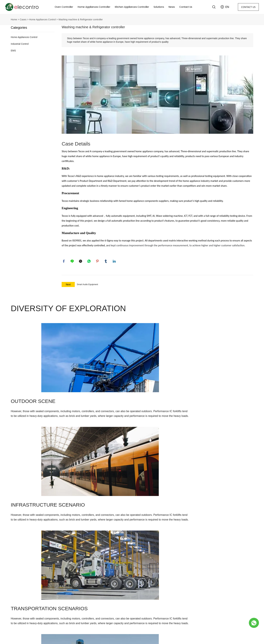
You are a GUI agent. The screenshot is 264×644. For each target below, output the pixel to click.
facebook (64, 262)
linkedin (115, 262)
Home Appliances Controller (94, 7)
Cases (23, 19)
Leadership (78, 604)
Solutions (159, 7)
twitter (81, 262)
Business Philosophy (83, 598)
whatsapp (89, 262)
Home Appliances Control (42, 19)
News (172, 7)
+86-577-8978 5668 (26, 611)
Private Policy (79, 616)
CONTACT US (248, 7)
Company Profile (81, 592)
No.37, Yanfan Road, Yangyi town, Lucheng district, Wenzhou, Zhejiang (37, 594)
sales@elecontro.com (28, 602)
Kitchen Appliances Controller (132, 7)
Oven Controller (64, 7)
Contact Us (186, 7)
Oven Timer (139, 592)
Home (14, 19)
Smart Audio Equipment (87, 285)
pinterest (98, 262)
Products (139, 584)
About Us (79, 584)
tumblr (106, 262)
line (73, 262)
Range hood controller (145, 604)
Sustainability (79, 610)
